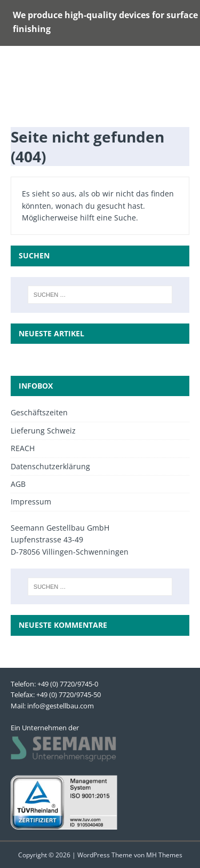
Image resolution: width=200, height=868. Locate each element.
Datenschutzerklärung (50, 466)
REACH (23, 448)
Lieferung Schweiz (43, 431)
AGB (18, 484)
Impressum (31, 502)
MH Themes (164, 855)
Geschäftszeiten (39, 412)
